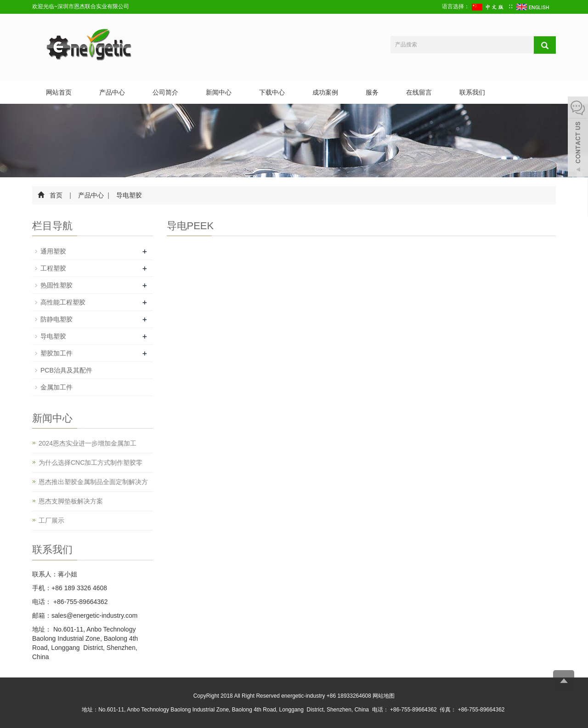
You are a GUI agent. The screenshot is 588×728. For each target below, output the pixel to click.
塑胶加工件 (57, 353)
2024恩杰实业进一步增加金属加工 (88, 443)
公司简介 (165, 92)
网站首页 (59, 92)
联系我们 (472, 92)
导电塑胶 (129, 195)
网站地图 (384, 696)
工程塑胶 (53, 268)
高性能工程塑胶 (63, 302)
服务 (372, 92)
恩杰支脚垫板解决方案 (71, 501)
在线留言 (419, 92)
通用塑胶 (53, 251)
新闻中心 (219, 92)
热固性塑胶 (57, 285)
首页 (56, 195)
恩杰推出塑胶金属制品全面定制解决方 (93, 482)
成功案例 (325, 92)
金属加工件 (57, 387)
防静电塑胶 (57, 319)
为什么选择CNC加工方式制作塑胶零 (90, 463)
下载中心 (272, 92)
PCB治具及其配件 (66, 370)
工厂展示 (51, 520)
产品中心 (112, 92)
